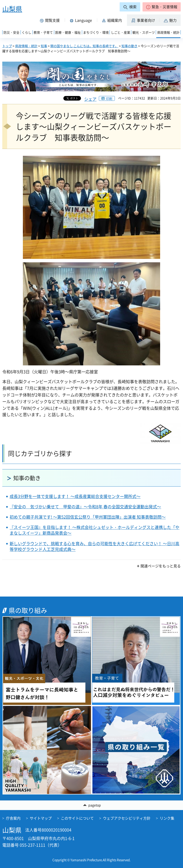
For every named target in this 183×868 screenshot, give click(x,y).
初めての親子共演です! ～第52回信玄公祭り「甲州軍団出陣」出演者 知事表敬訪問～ (88, 517)
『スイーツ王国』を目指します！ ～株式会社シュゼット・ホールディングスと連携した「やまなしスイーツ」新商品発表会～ (94, 530)
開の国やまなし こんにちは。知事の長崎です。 (84, 46)
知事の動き (129, 46)
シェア (90, 99)
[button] (162, 7)
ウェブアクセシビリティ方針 (127, 818)
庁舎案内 (13, 818)
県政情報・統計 (26, 46)
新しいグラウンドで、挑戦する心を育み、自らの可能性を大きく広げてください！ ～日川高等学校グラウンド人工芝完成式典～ (94, 546)
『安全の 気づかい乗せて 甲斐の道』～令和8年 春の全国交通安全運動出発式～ (85, 507)
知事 (44, 46)
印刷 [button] (109, 99)
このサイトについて (77, 818)
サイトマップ (41, 818)
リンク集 (167, 818)
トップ (7, 46)
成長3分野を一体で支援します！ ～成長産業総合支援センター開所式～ (75, 496)
